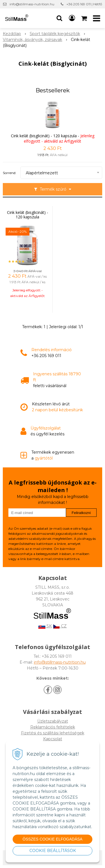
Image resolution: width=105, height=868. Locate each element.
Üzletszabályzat (53, 721)
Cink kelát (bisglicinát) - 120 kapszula (44, 136)
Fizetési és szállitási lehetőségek (53, 733)
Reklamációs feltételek (53, 727)
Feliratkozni (81, 513)
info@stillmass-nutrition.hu (32, 4)
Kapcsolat (53, 739)
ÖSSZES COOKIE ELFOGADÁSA (53, 839)
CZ (60, 626)
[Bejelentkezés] (72, 18)
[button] (59, 18)
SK (45, 626)
